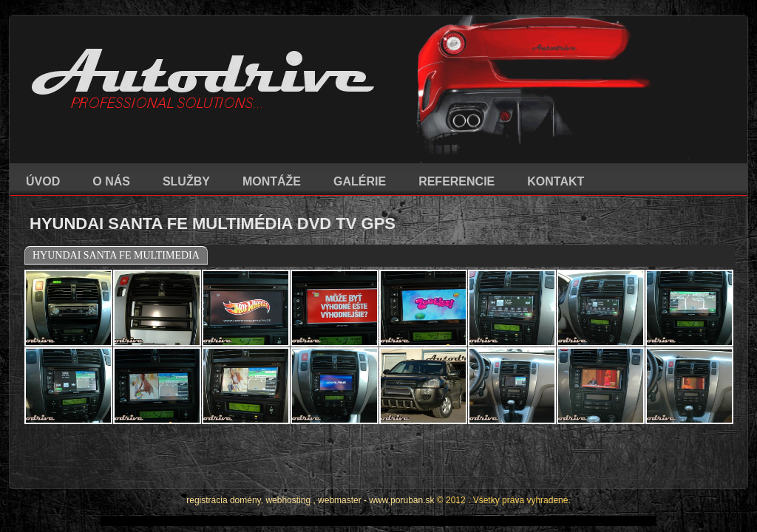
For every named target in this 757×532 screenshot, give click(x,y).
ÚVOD (43, 181)
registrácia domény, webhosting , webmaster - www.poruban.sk (310, 460)
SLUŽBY (186, 181)
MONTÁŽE (272, 181)
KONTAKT (556, 181)
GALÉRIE (360, 181)
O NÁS (111, 181)
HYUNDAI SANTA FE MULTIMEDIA (116, 255)
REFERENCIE (456, 181)
